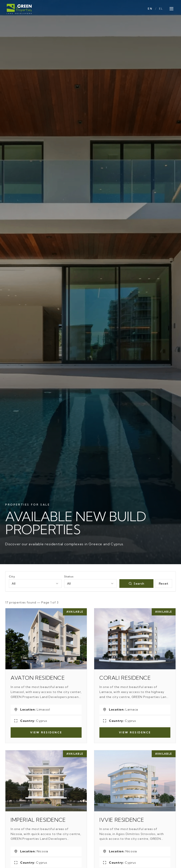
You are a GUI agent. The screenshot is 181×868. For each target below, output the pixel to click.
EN (150, 9)
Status (69, 576)
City (12, 576)
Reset (164, 584)
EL (161, 9)
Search (136, 584)
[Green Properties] (19, 9)
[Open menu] (171, 9)
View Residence (46, 732)
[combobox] (35, 584)
